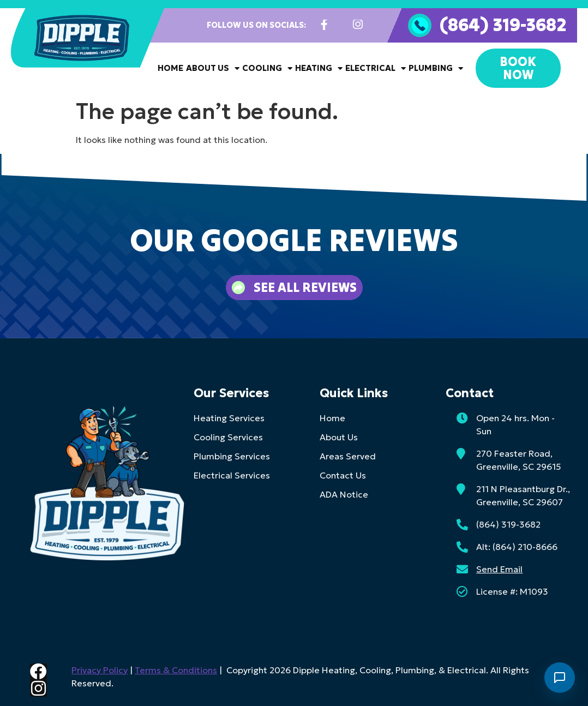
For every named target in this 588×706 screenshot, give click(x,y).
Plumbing (436, 68)
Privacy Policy (98, 670)
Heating (319, 68)
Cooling (267, 68)
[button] (22, 264)
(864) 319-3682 (503, 24)
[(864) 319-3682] (420, 25)
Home (170, 68)
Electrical (376, 68)
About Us (213, 68)
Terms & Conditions (174, 670)
